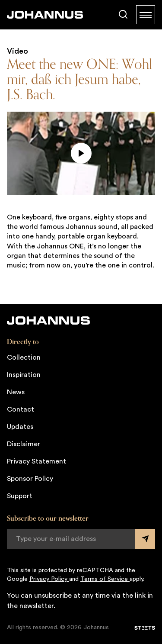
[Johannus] (45, 15)
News (16, 392)
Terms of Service (105, 579)
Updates (20, 427)
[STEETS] (145, 628)
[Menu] (146, 15)
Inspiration (24, 375)
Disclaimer (24, 444)
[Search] (123, 15)
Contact (21, 409)
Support (20, 496)
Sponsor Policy (30, 479)
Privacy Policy (49, 579)
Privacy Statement (37, 461)
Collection (24, 357)
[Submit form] (145, 539)
